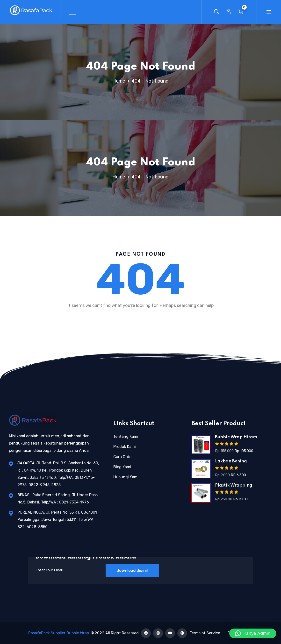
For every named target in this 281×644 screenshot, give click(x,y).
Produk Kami (125, 447)
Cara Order (123, 457)
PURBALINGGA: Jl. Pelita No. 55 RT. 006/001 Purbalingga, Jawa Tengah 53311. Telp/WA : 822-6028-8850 (57, 520)
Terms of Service (205, 633)
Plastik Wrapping (234, 485)
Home (120, 81)
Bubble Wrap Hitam (236, 437)
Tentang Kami (126, 436)
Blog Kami (122, 467)
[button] (253, 633)
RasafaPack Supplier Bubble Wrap (59, 633)
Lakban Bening (231, 461)
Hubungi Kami (126, 477)
